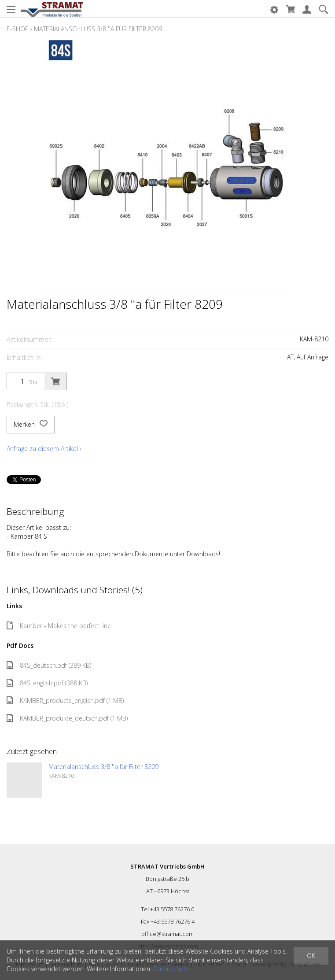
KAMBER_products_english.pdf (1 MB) (65, 701)
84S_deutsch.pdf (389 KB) (49, 665)
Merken (31, 425)
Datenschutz (171, 969)
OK (311, 956)
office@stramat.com (167, 934)
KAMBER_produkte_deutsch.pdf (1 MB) (67, 718)
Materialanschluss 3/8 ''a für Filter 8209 (98, 29)
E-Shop (18, 29)
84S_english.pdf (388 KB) (47, 683)
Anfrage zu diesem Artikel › (44, 449)
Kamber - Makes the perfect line (59, 626)
